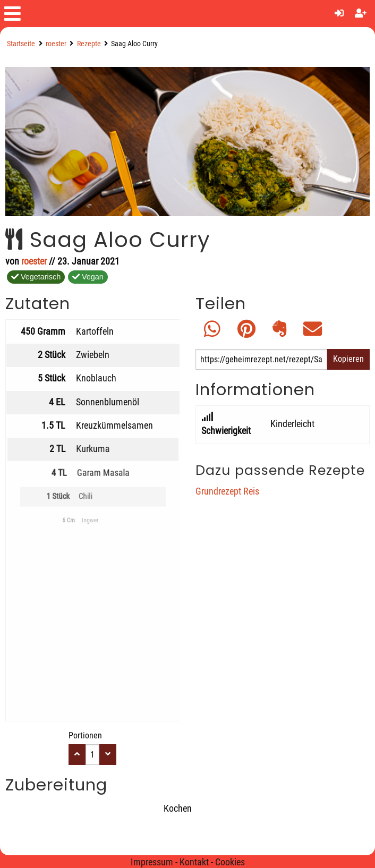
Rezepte (89, 44)
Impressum (152, 862)
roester (56, 44)
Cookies (230, 862)
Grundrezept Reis (227, 491)
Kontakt (194, 862)
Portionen (85, 735)
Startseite (21, 44)
